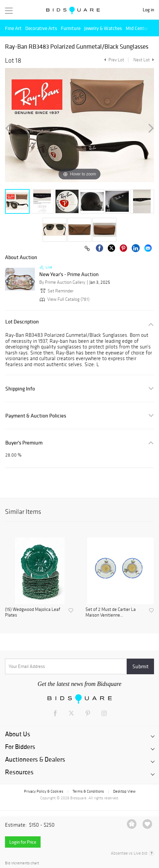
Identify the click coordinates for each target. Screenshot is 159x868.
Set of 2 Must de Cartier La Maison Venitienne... (111, 612)
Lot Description (22, 322)
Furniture (71, 28)
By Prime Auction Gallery (62, 282)
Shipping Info (20, 389)
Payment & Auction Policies (36, 416)
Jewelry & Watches (103, 28)
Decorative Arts (41, 28)
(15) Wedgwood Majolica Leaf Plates (33, 612)
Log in (148, 10)
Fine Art (13, 28)
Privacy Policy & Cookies (44, 791)
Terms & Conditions (88, 791)
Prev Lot (113, 60)
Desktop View (124, 791)
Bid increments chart (22, 863)
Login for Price (23, 842)
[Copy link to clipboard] (87, 249)
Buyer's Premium (24, 443)
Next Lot (144, 60)
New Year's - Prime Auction (69, 274)
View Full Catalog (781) (64, 299)
